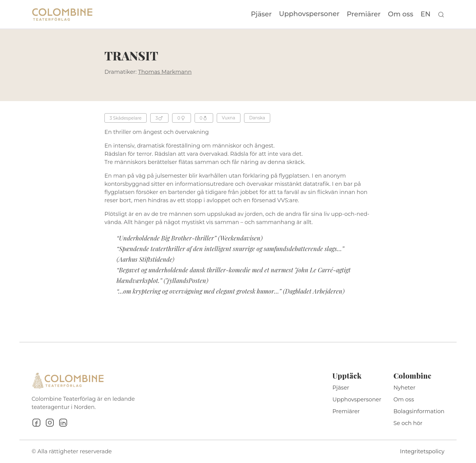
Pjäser (262, 14)
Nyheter (405, 388)
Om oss (401, 14)
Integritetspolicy (422, 451)
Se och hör (408, 423)
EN (425, 14)
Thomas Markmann (165, 72)
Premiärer (364, 14)
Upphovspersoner (309, 14)
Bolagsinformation (419, 411)
